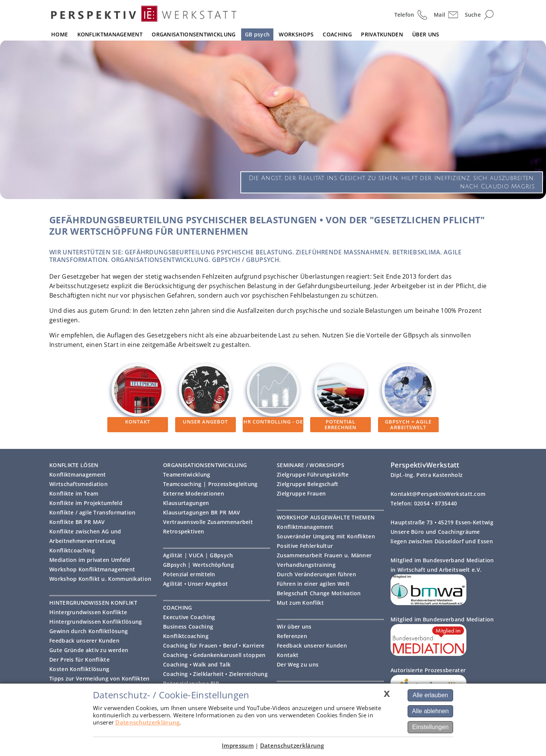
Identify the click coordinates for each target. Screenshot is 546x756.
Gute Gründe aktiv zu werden (89, 650)
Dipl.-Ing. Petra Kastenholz (427, 475)
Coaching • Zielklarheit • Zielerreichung (215, 674)
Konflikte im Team (74, 493)
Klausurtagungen (186, 503)
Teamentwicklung (187, 474)
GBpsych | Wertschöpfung (198, 565)
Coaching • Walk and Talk (197, 664)
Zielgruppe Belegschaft (308, 484)
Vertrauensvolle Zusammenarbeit (208, 522)
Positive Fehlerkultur (305, 546)
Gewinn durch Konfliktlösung (89, 631)
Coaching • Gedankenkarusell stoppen (214, 655)
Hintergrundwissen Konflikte (88, 612)
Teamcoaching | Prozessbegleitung (210, 484)
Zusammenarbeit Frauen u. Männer (324, 555)
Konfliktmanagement (78, 474)
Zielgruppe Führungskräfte (313, 474)
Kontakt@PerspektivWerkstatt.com (438, 494)
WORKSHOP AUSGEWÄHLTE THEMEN (326, 517)
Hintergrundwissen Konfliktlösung (96, 622)
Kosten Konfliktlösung (79, 669)
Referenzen (292, 636)
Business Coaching (188, 627)
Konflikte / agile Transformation (93, 512)
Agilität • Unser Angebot (195, 584)
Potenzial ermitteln (189, 574)
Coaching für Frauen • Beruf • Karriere (214, 645)
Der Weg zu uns (298, 664)
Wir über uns (294, 627)
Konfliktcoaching (72, 550)
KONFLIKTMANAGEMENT (110, 34)
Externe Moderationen (194, 493)
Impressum (238, 745)
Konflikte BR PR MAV (77, 522)
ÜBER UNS (426, 34)
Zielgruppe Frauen (301, 493)
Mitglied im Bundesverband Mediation (442, 619)
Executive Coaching (189, 617)
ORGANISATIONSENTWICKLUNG (194, 34)
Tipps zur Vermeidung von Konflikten (100, 678)
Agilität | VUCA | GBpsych (198, 555)
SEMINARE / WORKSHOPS (311, 465)
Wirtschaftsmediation (78, 484)
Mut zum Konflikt (300, 603)
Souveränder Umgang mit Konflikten (326, 536)
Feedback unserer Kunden (84, 641)
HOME (60, 34)
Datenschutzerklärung (147, 722)
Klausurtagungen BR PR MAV (202, 512)
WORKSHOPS (296, 34)
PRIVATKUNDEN (382, 34)
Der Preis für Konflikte (79, 660)
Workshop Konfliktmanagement (92, 569)
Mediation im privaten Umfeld (90, 560)
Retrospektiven (184, 531)
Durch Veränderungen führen (316, 574)
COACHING (337, 34)
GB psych (257, 34)
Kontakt (288, 655)
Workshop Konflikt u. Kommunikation (100, 579)
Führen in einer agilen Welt (313, 584)
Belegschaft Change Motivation (319, 593)
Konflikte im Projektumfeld (86, 503)
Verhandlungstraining (306, 565)
